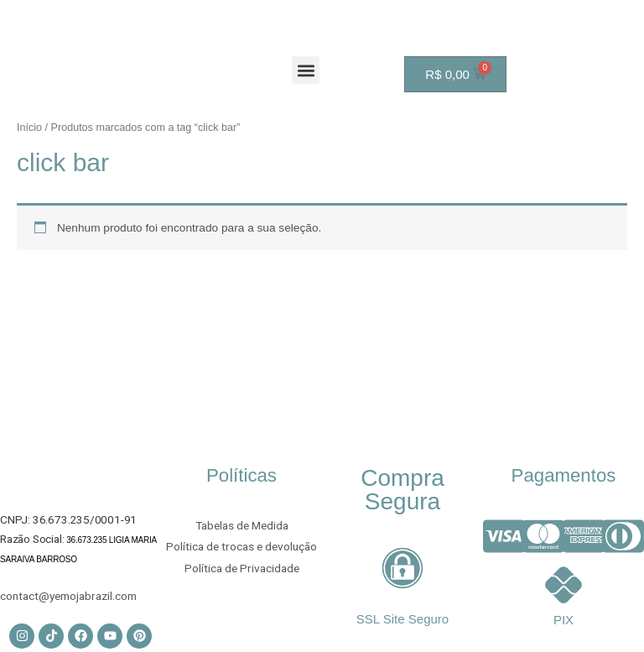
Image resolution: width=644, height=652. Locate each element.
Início (29, 128)
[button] (306, 70)
